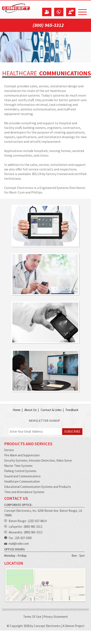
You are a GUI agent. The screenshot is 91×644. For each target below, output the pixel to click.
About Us (31, 410)
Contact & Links (51, 410)
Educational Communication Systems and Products (38, 487)
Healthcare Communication (22, 481)
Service (9, 450)
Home (17, 410)
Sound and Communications (22, 476)
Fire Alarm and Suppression (22, 455)
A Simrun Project (74, 626)
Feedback (72, 410)
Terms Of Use (32, 617)
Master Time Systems (18, 466)
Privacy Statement (56, 617)
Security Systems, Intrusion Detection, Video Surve (38, 460)
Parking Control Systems (20, 471)
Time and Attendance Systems (24, 492)
